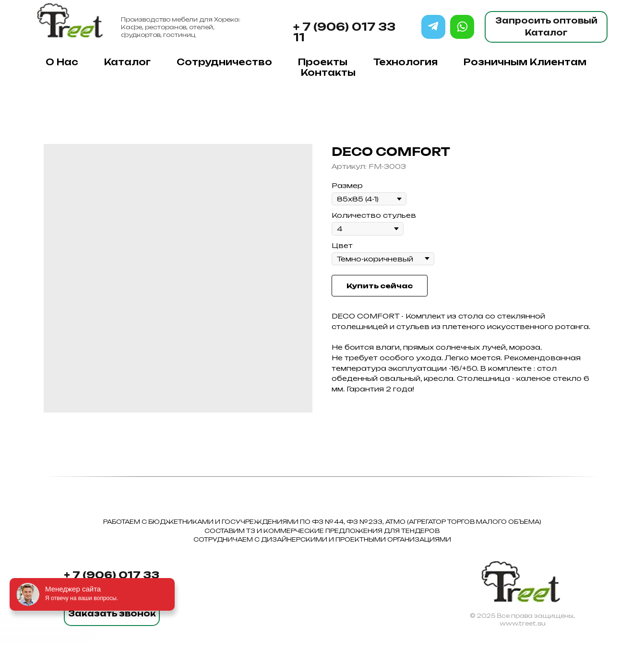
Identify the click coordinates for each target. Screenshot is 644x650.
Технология (405, 62)
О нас (62, 62)
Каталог (127, 62)
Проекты (323, 62)
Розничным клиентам (525, 62)
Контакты (328, 72)
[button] (112, 614)
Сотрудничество (224, 62)
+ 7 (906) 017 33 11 (344, 32)
